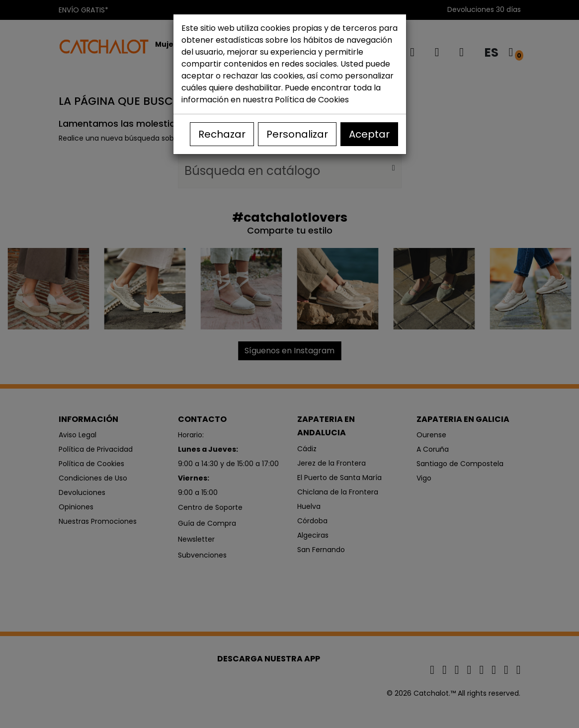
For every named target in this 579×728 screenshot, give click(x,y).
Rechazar (222, 134)
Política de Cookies (312, 100)
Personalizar (297, 134)
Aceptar (369, 134)
